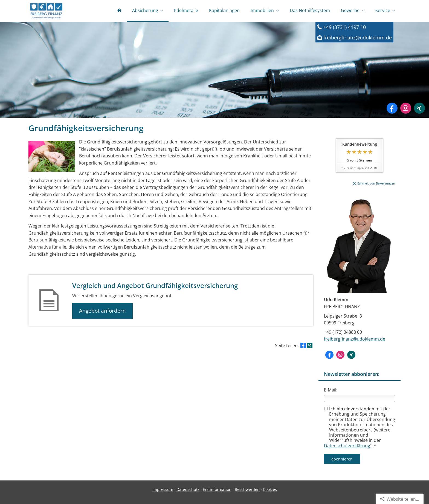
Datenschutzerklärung (347, 446)
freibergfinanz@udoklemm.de (355, 339)
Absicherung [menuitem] (145, 10)
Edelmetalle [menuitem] (186, 10)
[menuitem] (119, 11)
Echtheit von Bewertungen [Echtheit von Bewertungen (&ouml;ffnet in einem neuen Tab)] (376, 183)
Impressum (163, 489)
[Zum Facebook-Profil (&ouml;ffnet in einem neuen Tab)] (392, 108)
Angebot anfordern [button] (102, 311)
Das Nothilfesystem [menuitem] (310, 10)
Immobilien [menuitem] (262, 10)
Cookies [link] (270, 489)
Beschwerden (247, 489)
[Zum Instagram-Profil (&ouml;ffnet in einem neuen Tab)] (406, 108)
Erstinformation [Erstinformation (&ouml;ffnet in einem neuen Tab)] (217, 489)
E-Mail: (331, 390)
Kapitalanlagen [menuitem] (224, 10)
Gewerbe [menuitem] (350, 10)
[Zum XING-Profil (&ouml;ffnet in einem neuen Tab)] (419, 108)
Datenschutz (188, 489)
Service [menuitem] (383, 10)
